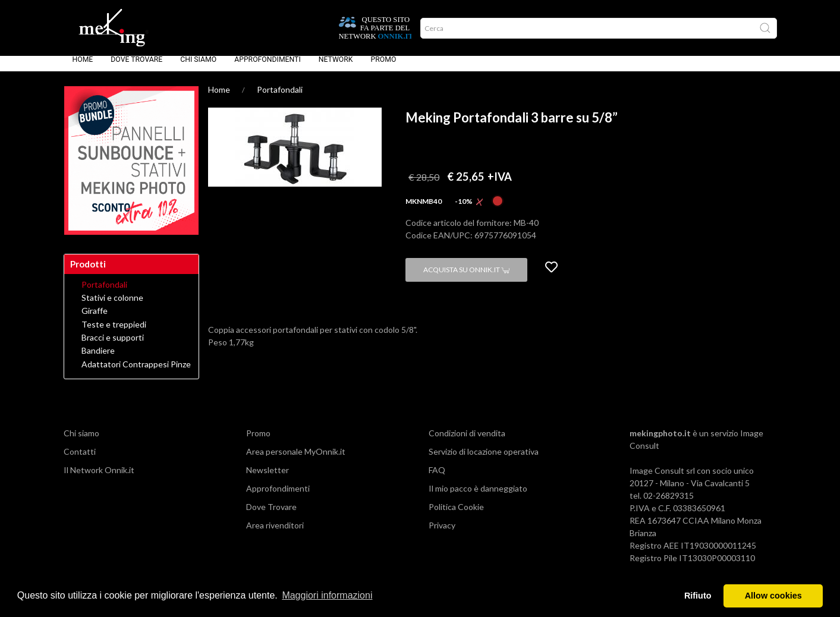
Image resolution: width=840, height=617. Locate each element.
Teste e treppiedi (114, 333)
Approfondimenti (268, 68)
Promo (384, 68)
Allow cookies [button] (773, 596)
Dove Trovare (136, 68)
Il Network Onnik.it (99, 478)
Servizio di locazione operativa (484, 460)
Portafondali (280, 98)
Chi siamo (198, 68)
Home (83, 68)
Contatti (80, 460)
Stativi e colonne (112, 306)
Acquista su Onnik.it (466, 278)
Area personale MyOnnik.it (296, 460)
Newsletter (268, 478)
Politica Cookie (456, 515)
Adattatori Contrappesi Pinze (136, 373)
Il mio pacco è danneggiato (478, 497)
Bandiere (98, 359)
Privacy (442, 533)
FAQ (437, 478)
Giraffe (95, 319)
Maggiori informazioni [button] (327, 595)
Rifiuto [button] (698, 596)
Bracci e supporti (113, 346)
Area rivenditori (275, 533)
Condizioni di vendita (467, 441)
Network (336, 68)
